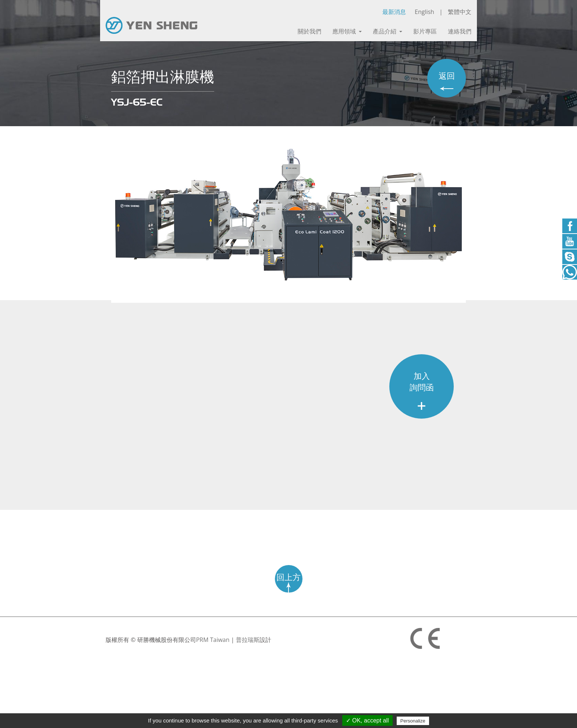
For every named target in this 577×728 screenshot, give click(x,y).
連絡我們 (460, 31)
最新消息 (394, 12)
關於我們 (309, 31)
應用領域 (347, 31)
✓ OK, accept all (367, 720)
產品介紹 (387, 31)
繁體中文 (460, 12)
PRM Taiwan (213, 640)
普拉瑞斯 (248, 640)
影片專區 (425, 31)
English (424, 12)
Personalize (413, 721)
